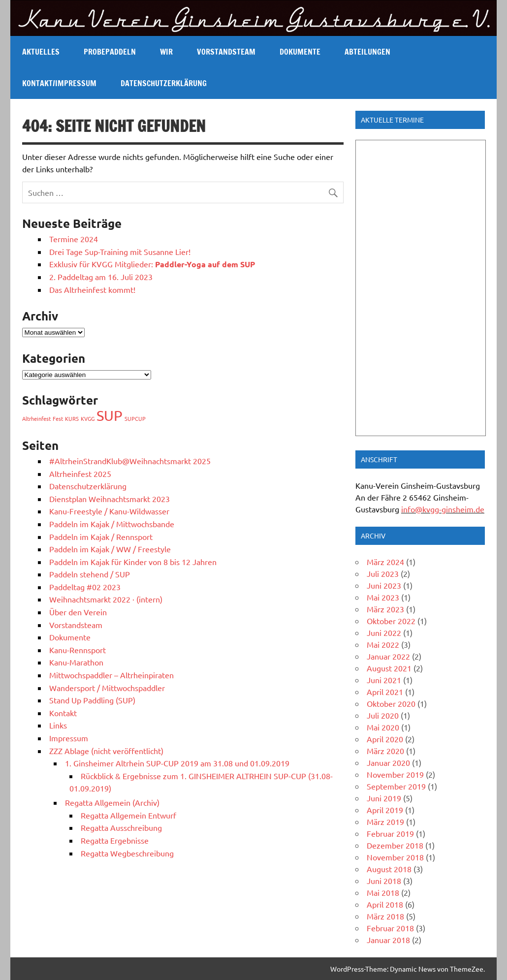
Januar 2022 (388, 656)
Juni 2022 (384, 632)
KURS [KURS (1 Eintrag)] (72, 418)
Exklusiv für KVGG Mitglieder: (152, 264)
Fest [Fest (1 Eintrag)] (58, 418)
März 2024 (385, 562)
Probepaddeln (110, 52)
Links (58, 725)
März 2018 (385, 916)
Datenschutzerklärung (164, 83)
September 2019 (396, 786)
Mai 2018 (383, 892)
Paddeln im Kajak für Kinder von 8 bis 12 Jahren (133, 562)
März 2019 (385, 822)
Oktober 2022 (391, 621)
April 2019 (385, 810)
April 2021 (385, 692)
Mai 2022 (383, 644)
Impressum (69, 738)
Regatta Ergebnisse (115, 840)
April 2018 (385, 904)
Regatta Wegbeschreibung (127, 853)
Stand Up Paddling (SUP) (92, 700)
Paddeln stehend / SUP (90, 574)
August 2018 (389, 869)
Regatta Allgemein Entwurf (128, 815)
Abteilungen (367, 52)
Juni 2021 (384, 680)
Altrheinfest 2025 (80, 474)
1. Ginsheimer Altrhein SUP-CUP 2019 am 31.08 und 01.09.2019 (177, 763)
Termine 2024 (74, 239)
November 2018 (395, 857)
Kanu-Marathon (76, 662)
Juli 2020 (383, 715)
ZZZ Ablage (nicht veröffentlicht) (106, 751)
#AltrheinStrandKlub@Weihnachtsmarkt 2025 (130, 461)
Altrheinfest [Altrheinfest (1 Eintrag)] (36, 418)
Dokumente (300, 52)
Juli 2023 (383, 573)
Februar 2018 (390, 928)
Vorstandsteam (226, 52)
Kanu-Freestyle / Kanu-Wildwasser (109, 511)
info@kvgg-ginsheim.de (443, 509)
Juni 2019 (384, 798)
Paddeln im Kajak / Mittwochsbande (112, 524)
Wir (166, 52)
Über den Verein (78, 612)
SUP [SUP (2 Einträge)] (110, 415)
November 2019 (395, 774)
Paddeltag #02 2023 (85, 587)
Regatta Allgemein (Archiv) (112, 802)
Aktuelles (41, 52)
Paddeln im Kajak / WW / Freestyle (110, 549)
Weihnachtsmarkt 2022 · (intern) (106, 599)
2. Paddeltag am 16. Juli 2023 (101, 277)
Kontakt (63, 713)
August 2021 (389, 668)
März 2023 (385, 609)
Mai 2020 (383, 727)
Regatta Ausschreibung (121, 827)
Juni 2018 (384, 881)
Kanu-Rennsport (78, 650)
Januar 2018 (388, 940)
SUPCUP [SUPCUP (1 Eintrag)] (135, 418)
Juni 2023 (384, 585)
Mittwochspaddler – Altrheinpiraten (111, 675)
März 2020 (385, 751)
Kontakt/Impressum (59, 83)
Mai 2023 (383, 597)
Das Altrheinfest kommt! (92, 289)
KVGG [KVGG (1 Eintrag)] (88, 418)
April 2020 (385, 739)
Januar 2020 (388, 762)
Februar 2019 (390, 833)
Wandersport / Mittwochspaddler (107, 688)
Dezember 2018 (395, 845)
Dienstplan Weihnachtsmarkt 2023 (110, 499)
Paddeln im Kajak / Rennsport (101, 537)
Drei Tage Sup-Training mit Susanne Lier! (120, 252)
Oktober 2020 (391, 703)
